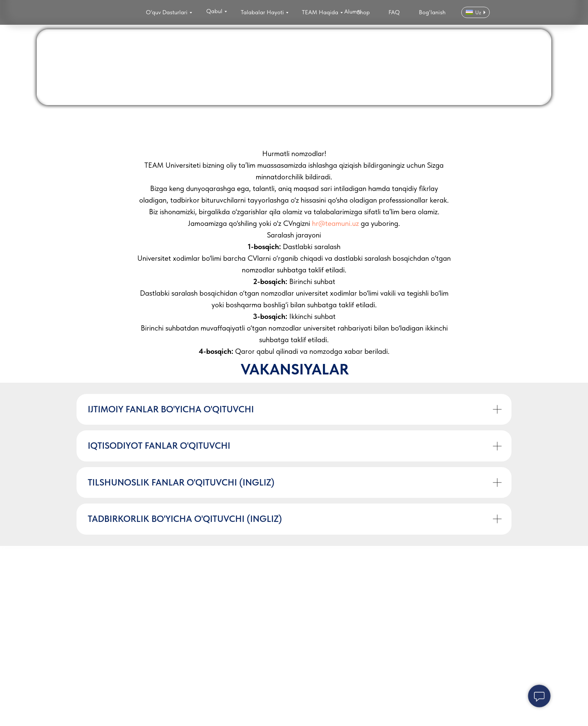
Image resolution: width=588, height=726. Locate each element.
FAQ (394, 12)
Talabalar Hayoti (262, 12)
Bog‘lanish (432, 12)
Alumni (353, 11)
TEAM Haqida (320, 12)
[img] (102, 13)
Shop (363, 12)
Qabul (214, 11)
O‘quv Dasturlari (167, 12)
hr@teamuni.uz (335, 223)
